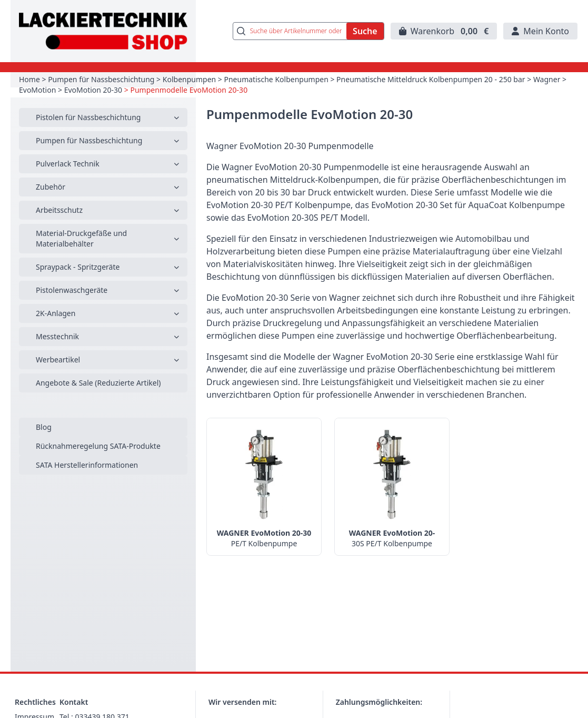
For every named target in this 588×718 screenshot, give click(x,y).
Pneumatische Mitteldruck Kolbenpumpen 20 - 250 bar (431, 79)
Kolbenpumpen (189, 79)
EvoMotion (37, 90)
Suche (365, 31)
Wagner (547, 79)
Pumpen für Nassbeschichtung (101, 79)
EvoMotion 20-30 (93, 90)
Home (29, 79)
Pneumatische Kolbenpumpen (276, 79)
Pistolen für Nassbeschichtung (88, 117)
